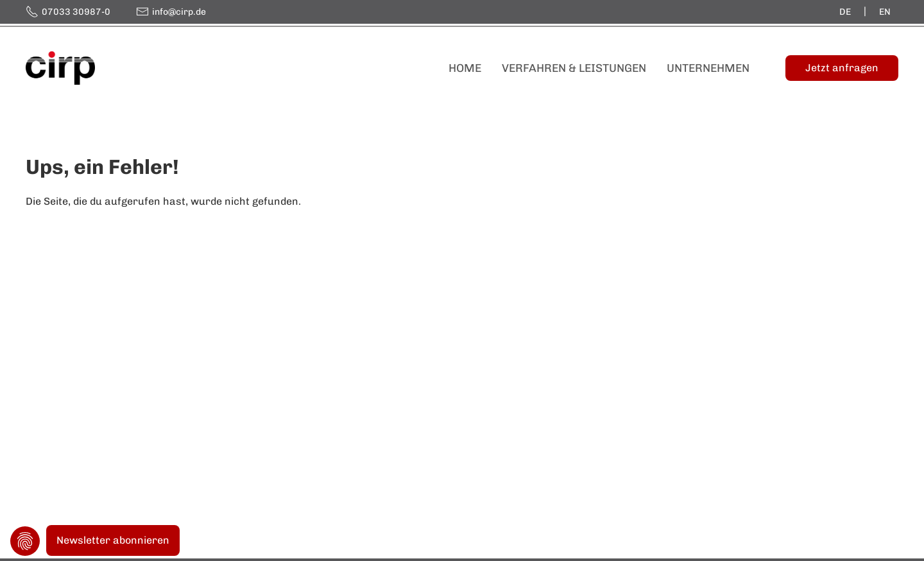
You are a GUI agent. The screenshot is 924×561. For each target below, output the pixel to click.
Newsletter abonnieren (113, 540)
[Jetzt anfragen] (842, 68)
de (845, 12)
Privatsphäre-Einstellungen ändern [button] (25, 541)
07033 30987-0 (76, 12)
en (885, 12)
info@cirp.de (179, 12)
